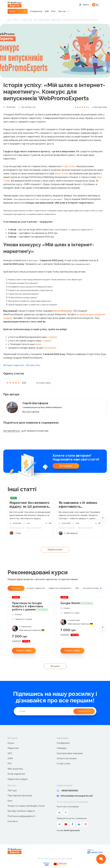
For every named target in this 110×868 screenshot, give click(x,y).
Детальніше (66, 466)
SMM (10, 758)
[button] (103, 518)
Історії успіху (64, 764)
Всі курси (55, 666)
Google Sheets (77, 603)
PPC (10, 764)
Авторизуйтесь (12, 431)
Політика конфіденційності (21, 816)
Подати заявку (24, 650)
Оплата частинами (67, 758)
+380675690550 (67, 791)
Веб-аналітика (15, 769)
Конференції (36, 11)
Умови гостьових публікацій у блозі (26, 806)
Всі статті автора (31, 412)
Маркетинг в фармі (17, 779)
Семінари (62, 748)
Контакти (13, 821)
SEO (10, 753)
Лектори (12, 790)
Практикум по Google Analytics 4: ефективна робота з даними (30, 606)
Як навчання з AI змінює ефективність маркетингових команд (78, 505)
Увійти (84, 5)
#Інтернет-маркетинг (14, 365)
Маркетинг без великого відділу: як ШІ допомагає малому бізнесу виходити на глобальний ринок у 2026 (30, 505)
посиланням (50, 348)
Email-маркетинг (16, 774)
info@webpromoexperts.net (75, 796)
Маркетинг (13, 748)
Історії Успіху (68, 166)
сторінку (52, 337)
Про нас (62, 11)
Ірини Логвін (62, 174)
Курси (11, 743)
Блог (54, 11)
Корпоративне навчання (70, 753)
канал (38, 344)
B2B (47, 11)
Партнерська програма (20, 796)
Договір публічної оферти (21, 811)
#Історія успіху (33, 365)
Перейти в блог (55, 550)
